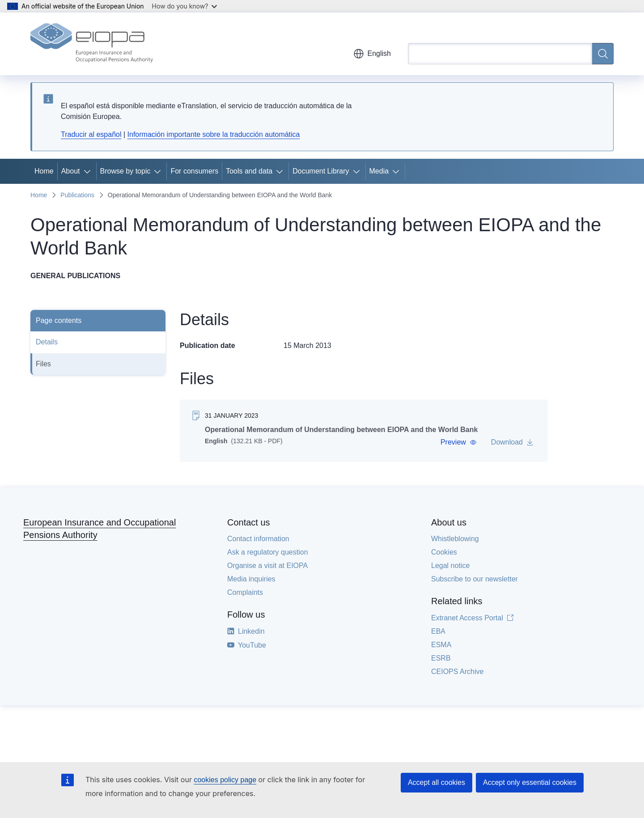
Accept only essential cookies (530, 782)
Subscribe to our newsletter (475, 579)
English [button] (372, 54)
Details (47, 342)
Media (379, 171)
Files (43, 364)
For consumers (194, 171)
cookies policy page (225, 780)
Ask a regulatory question (268, 552)
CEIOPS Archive (457, 672)
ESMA (441, 645)
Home (44, 171)
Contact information (258, 539)
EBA (438, 631)
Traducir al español (91, 134)
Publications (77, 195)
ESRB (441, 658)
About (71, 171)
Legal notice (450, 566)
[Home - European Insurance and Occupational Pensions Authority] (92, 44)
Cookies (444, 552)
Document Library (321, 171)
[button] (459, 442)
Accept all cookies (436, 782)
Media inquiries (251, 579)
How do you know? (185, 6)
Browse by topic (125, 171)
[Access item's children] (89, 171)
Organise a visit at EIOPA (267, 566)
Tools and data (249, 171)
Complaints (245, 592)
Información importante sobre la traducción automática (214, 134)
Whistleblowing (455, 539)
